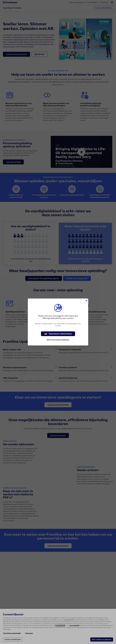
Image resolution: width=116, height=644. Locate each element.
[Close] (86, 300)
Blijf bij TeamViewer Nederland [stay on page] (58, 340)
